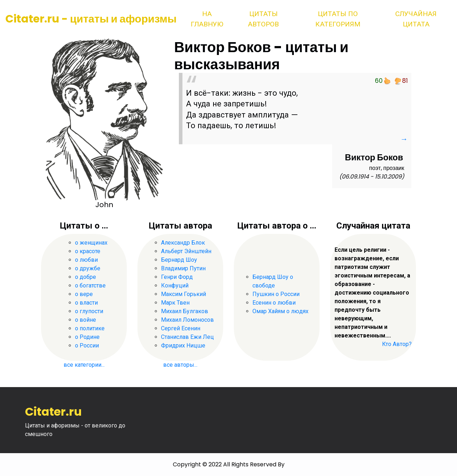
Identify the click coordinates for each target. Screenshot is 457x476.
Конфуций (175, 285)
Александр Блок (183, 243)
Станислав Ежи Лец (187, 337)
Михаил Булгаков (185, 311)
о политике (90, 328)
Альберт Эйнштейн (186, 251)
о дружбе (88, 268)
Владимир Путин (183, 268)
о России (87, 345)
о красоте (88, 251)
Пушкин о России (276, 294)
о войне (86, 320)
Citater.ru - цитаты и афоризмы (91, 19)
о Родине (87, 337)
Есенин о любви (274, 303)
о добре (86, 277)
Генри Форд (177, 277)
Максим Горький (184, 294)
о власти (86, 303)
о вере (84, 294)
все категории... (84, 365)
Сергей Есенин (181, 328)
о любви (86, 260)
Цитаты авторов (263, 19)
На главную (207, 19)
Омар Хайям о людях (280, 311)
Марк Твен (175, 303)
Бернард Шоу (179, 260)
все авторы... (180, 365)
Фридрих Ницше (183, 345)
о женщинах (91, 243)
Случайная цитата (416, 19)
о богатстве (90, 285)
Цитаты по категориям (338, 19)
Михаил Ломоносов (187, 320)
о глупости (89, 311)
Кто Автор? (397, 344)
